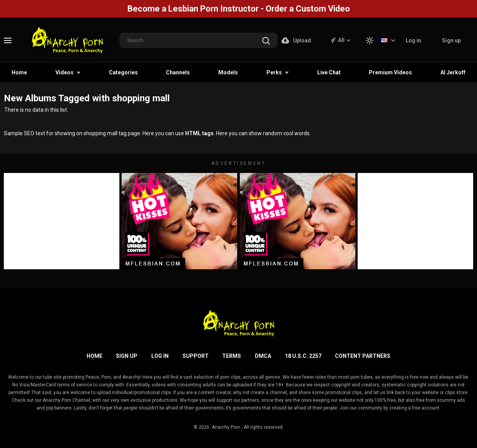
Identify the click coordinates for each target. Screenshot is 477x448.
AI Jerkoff (453, 72)
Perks (274, 72)
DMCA (263, 356)
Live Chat (329, 72)
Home (19, 72)
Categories (123, 72)
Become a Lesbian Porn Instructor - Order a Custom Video (239, 9)
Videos (64, 72)
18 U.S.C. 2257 (303, 356)
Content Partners (363, 356)
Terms (232, 356)
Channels (178, 72)
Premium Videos (390, 72)
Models (228, 72)
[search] (266, 41)
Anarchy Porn (226, 427)
